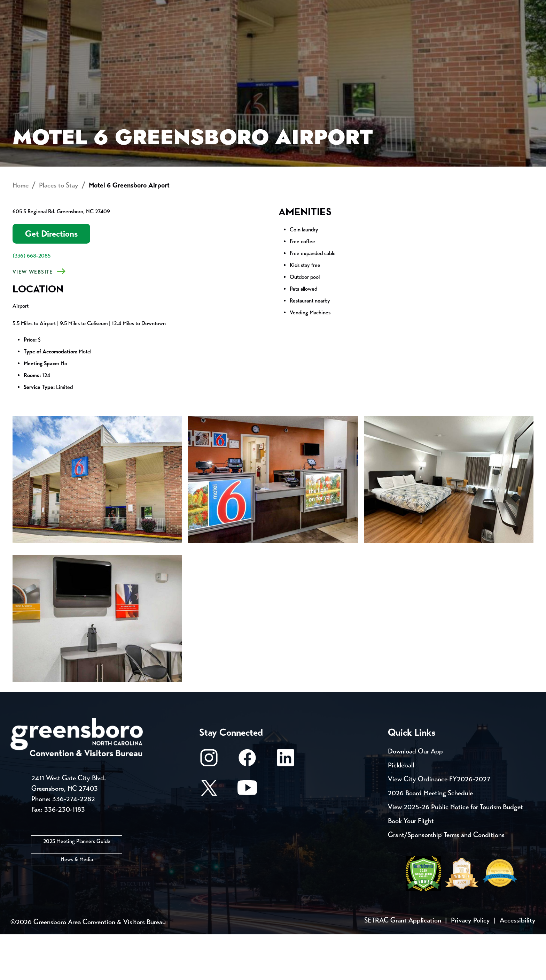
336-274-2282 (74, 845)
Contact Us (136, 7)
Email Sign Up (196, 7)
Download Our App (415, 797)
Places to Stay (112, 30)
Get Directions (51, 279)
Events (35, 7)
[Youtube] (247, 837)
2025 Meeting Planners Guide (77, 887)
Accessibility (518, 966)
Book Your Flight (411, 867)
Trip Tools (82, 7)
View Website (33, 317)
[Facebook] (247, 807)
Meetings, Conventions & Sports (429, 30)
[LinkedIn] (286, 807)
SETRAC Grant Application (403, 966)
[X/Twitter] (209, 837)
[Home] (217, 30)
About (36, 30)
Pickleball (401, 811)
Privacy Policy (470, 966)
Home (21, 231)
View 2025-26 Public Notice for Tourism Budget (455, 853)
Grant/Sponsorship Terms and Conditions (446, 881)
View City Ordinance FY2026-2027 (439, 825)
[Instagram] (209, 807)
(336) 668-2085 (32, 301)
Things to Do (308, 30)
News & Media (77, 905)
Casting (286, 7)
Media (245, 7)
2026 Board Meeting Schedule (430, 839)
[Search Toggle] (514, 29)
